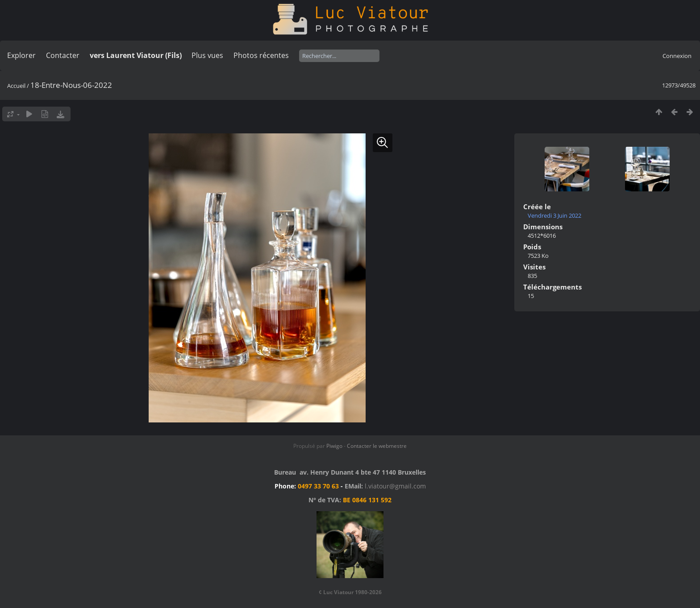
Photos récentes (261, 55)
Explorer (21, 55)
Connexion (677, 56)
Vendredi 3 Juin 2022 (554, 215)
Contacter (63, 55)
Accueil (16, 86)
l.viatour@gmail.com (395, 486)
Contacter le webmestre (377, 446)
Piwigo (334, 446)
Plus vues (207, 55)
